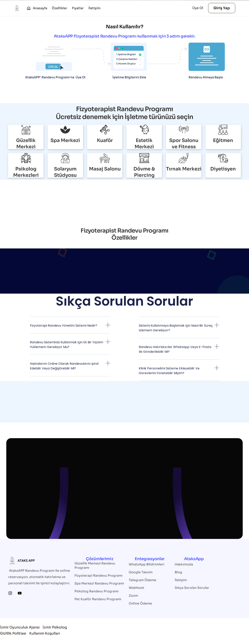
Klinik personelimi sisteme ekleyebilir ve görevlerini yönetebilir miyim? (169, 371)
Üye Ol (198, 8)
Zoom (133, 596)
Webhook (136, 588)
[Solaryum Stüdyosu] (65, 158)
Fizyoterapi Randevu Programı (98, 576)
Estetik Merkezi (144, 144)
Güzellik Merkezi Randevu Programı (95, 566)
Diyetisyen (223, 169)
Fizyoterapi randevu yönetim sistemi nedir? (63, 326)
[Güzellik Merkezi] (26, 130)
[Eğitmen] (223, 130)
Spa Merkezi (65, 140)
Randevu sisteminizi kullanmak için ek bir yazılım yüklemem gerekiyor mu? (67, 345)
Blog (178, 572)
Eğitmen (223, 140)
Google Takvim (141, 572)
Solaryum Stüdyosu (65, 172)
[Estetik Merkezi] (144, 130)
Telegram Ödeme (142, 580)
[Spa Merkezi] (65, 130)
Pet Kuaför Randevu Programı (98, 599)
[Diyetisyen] (223, 158)
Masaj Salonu (105, 169)
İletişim (181, 580)
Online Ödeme (140, 604)
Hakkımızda (184, 564)
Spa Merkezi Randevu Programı (99, 583)
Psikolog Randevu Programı (96, 591)
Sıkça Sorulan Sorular (192, 588)
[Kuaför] (105, 130)
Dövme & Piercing (144, 172)
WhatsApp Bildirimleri (147, 564)
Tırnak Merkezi (184, 169)
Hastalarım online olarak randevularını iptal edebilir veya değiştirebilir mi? (64, 366)
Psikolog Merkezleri (26, 172)
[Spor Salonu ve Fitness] (184, 130)
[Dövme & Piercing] (144, 158)
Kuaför (105, 140)
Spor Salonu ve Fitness (184, 144)
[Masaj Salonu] (105, 158)
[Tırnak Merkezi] (184, 158)
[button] (70, 328)
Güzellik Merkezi (26, 144)
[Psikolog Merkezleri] (26, 158)
